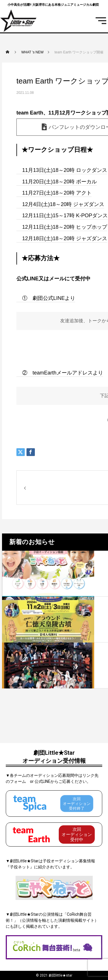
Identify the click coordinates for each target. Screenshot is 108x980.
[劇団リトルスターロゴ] (19, 20)
